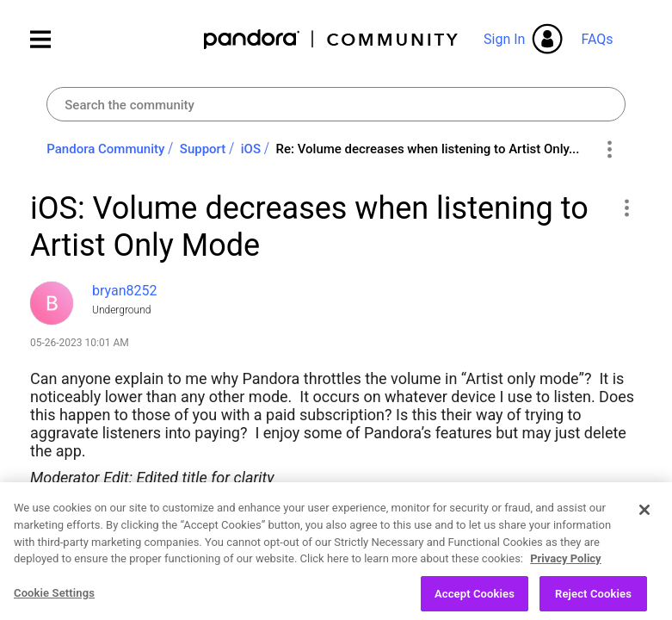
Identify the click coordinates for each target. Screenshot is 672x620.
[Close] (644, 526)
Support (203, 149)
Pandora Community (332, 39)
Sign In (504, 39)
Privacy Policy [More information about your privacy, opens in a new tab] (565, 575)
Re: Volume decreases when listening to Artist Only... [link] (428, 149)
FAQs (597, 39)
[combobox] (336, 104)
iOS (251, 149)
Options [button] (610, 150)
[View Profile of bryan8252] (125, 291)
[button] (626, 208)
